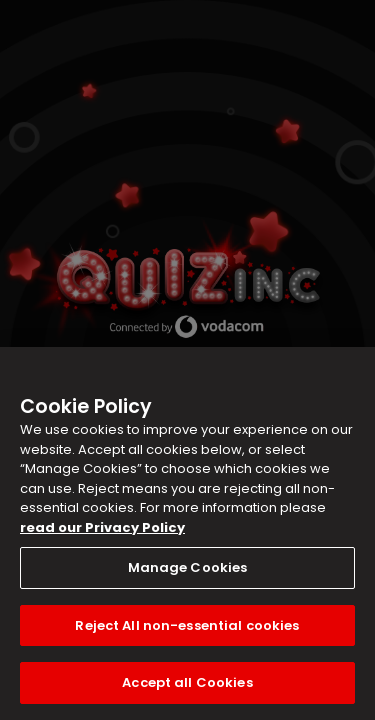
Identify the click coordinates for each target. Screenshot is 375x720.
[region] (187, 533)
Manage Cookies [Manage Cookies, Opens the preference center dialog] (188, 567)
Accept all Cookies (187, 682)
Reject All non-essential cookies (187, 625)
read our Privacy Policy (102, 527)
